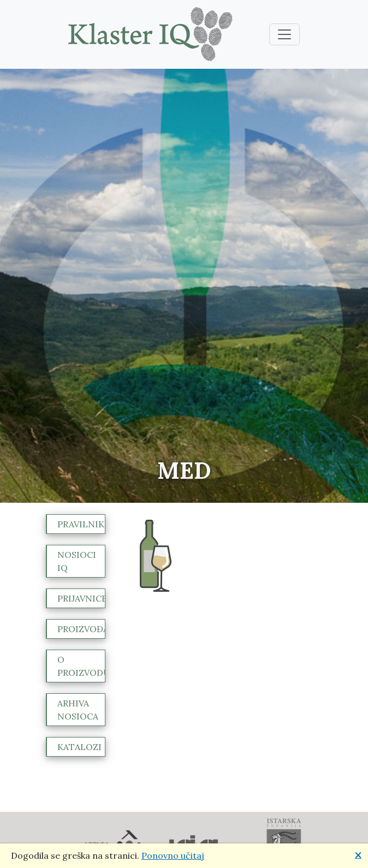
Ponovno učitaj (173, 855)
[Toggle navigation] (284, 34)
